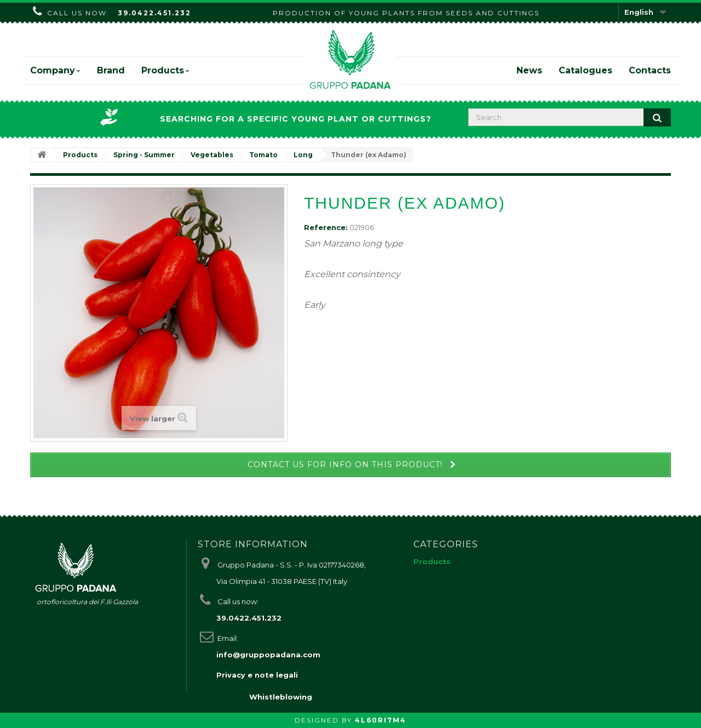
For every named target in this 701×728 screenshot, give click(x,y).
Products (165, 70)
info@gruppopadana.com (268, 655)
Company (55, 70)
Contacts (650, 70)
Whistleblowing (281, 697)
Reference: (326, 227)
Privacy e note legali (257, 675)
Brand (111, 70)
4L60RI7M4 (381, 720)
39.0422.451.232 (154, 13)
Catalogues (585, 70)
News (529, 70)
